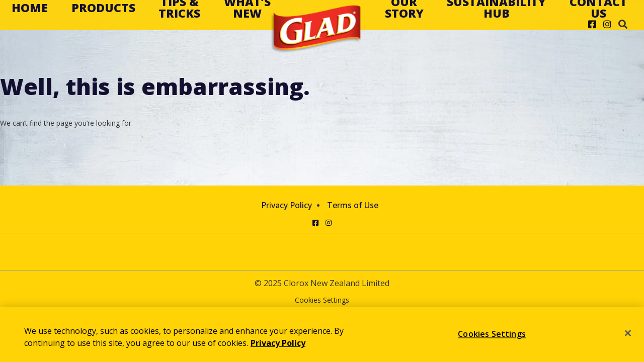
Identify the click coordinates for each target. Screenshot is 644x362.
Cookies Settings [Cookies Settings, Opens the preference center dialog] (492, 334)
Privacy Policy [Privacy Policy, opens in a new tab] (278, 343)
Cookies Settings (322, 300)
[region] (322, 334)
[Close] (628, 333)
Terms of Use (353, 205)
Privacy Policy (287, 205)
